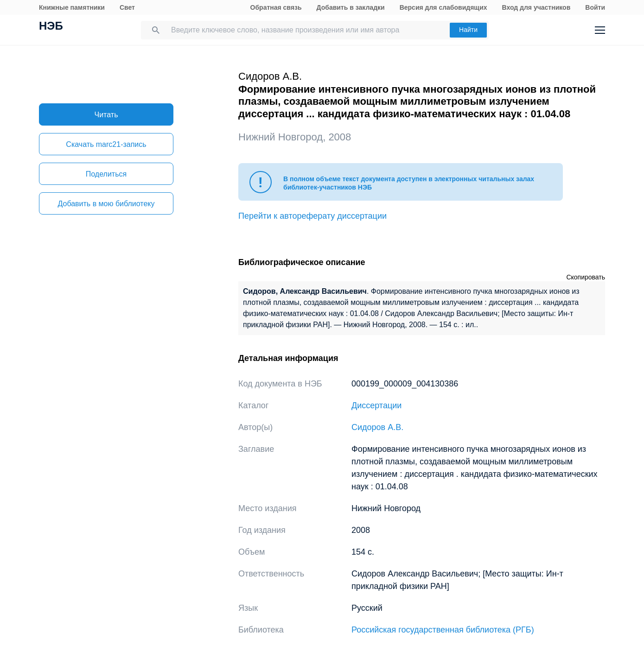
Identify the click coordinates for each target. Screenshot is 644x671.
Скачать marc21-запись (106, 144)
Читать (106, 115)
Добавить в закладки (351, 7)
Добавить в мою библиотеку (106, 204)
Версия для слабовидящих (443, 7)
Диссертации (376, 405)
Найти (468, 30)
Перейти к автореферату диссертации (312, 216)
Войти (595, 7)
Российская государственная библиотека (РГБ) (443, 630)
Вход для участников (536, 7)
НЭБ (51, 27)
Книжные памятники (72, 7)
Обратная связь (276, 7)
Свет (127, 7)
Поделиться (106, 174)
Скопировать (586, 277)
